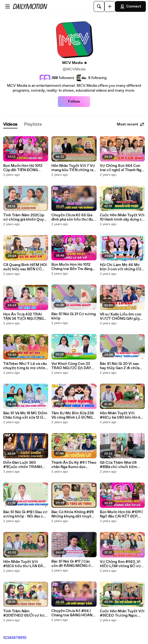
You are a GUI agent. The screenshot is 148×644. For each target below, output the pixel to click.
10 (24, 638)
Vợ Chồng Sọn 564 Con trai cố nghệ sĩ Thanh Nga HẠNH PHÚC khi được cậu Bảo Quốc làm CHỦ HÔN (121, 168)
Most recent (131, 124)
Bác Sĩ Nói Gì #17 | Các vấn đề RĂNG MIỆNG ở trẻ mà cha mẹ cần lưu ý (72, 564)
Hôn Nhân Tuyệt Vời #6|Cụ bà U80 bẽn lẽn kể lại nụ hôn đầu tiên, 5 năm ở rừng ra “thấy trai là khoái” (122, 415)
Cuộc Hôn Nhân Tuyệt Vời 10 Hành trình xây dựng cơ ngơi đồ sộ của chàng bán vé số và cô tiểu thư (122, 217)
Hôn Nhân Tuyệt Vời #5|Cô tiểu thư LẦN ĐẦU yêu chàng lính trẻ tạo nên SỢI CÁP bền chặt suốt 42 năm (26, 564)
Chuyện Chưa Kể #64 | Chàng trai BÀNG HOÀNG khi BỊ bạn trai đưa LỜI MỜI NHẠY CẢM (73, 613)
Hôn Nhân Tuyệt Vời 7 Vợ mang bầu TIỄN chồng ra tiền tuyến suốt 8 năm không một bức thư (73, 168)
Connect (131, 6)
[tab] (10, 125)
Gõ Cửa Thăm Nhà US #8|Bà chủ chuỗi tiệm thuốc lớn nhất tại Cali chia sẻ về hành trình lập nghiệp (121, 465)
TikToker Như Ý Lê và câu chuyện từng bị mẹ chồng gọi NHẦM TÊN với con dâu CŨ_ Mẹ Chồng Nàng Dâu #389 (25, 366)
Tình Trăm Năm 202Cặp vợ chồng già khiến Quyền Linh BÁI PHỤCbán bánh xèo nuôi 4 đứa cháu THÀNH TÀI (26, 217)
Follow (74, 102)
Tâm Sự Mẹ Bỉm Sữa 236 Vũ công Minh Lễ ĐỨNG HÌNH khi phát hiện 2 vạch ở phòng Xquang (74, 415)
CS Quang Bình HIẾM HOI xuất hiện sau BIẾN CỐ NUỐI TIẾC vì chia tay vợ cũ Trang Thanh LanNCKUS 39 (25, 267)
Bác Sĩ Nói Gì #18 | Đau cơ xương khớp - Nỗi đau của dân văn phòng (25, 514)
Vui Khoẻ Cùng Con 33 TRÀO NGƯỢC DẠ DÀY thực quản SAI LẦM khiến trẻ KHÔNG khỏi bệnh (74, 366)
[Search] (99, 6)
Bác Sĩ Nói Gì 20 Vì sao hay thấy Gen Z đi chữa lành (120, 366)
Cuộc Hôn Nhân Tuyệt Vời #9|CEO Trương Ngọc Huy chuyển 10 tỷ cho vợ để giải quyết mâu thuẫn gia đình (122, 613)
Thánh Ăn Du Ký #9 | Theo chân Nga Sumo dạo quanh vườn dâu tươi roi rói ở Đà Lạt (74, 465)
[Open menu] (8, 6)
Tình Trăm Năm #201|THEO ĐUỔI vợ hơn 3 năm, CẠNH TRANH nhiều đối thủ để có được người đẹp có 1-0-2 (25, 613)
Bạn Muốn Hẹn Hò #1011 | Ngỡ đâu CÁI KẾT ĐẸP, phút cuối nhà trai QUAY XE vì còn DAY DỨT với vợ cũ (121, 514)
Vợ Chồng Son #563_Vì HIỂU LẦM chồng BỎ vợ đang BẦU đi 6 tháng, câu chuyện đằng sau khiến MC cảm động (121, 564)
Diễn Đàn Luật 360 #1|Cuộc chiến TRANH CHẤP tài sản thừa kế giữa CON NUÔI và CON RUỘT (26, 465)
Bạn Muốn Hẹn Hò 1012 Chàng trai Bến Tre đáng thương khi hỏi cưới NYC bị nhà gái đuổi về (73, 267)
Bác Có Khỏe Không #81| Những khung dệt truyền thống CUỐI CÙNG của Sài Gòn (73, 514)
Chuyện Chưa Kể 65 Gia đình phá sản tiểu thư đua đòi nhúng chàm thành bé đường (73, 217)
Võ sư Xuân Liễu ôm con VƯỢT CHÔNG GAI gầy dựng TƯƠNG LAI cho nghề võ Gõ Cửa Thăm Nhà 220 (121, 316)
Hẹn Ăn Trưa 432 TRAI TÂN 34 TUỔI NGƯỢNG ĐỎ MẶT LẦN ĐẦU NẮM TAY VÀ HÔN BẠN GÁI (24, 316)
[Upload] (110, 6)
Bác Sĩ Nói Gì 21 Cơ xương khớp (74, 316)
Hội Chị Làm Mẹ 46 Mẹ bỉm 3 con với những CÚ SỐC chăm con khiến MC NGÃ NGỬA (121, 267)
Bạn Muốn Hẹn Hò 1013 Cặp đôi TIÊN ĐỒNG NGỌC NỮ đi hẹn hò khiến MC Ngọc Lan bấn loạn (25, 168)
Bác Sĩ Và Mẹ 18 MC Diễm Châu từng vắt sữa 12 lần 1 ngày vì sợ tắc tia (25, 415)
